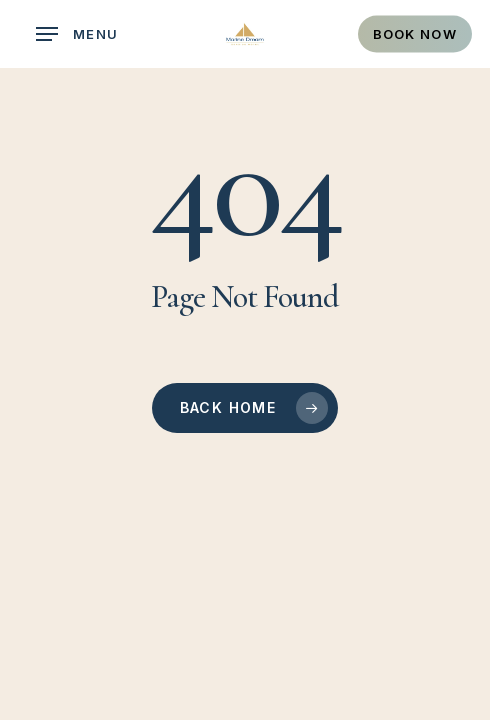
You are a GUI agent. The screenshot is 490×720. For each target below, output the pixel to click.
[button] (77, 34)
